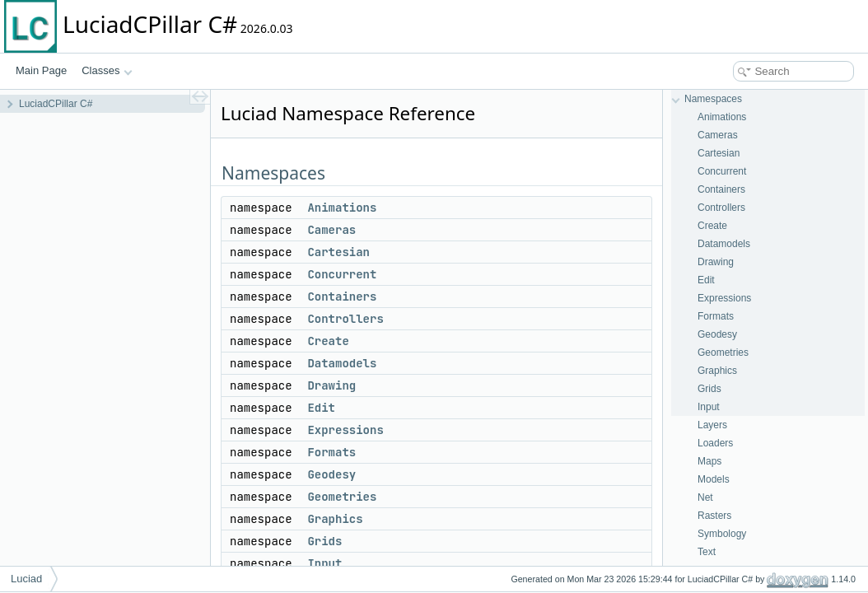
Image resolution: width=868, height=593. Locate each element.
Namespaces (713, 99)
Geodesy (331, 474)
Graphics (335, 519)
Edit (321, 408)
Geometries (342, 497)
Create (328, 341)
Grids (324, 541)
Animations (342, 208)
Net (705, 497)
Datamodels (342, 363)
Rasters (714, 516)
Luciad (26, 579)
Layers (712, 425)
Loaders (715, 443)
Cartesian (338, 252)
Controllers (345, 319)
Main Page (41, 70)
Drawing (331, 385)
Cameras (331, 230)
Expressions (345, 430)
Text (707, 552)
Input (324, 563)
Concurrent (342, 274)
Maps (709, 461)
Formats (331, 452)
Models (714, 479)
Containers (342, 296)
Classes (107, 70)
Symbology (722, 534)
